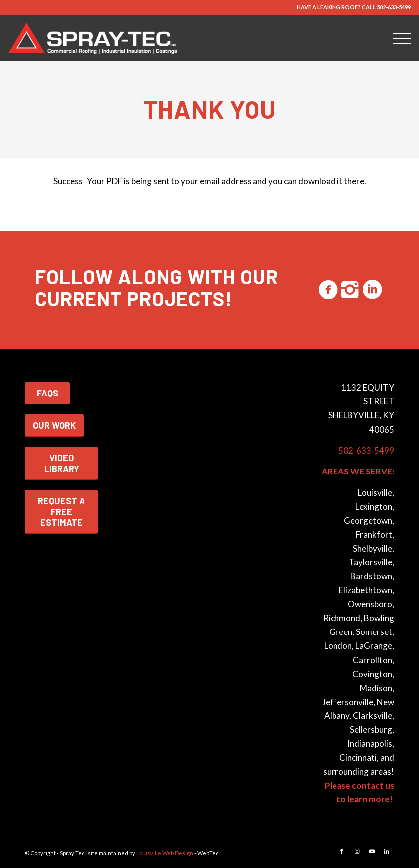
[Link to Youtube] (372, 851)
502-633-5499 (394, 7)
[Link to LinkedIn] (387, 851)
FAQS (47, 393)
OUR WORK (54, 425)
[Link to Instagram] (357, 851)
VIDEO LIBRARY (62, 463)
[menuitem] (397, 38)
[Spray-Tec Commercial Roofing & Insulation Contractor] (95, 38)
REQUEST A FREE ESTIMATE (61, 512)
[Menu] (397, 38)
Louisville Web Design (165, 853)
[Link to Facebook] (342, 851)
